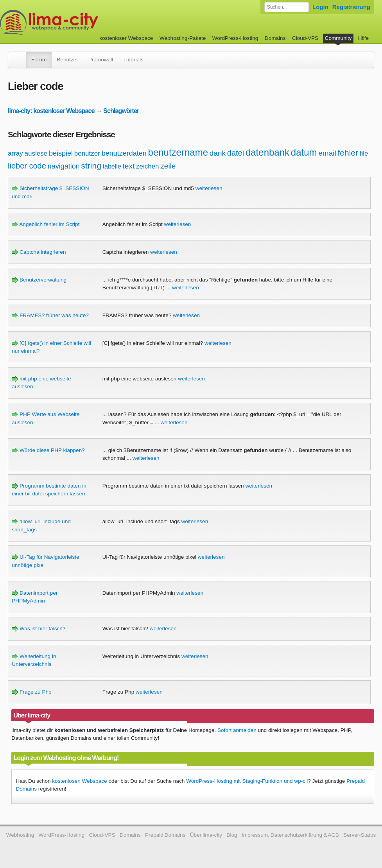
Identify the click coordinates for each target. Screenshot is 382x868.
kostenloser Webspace (126, 38)
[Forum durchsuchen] (287, 7)
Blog (232, 835)
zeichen (148, 166)
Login (320, 7)
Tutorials (133, 60)
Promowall (101, 60)
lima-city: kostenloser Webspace (51, 111)
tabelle (112, 166)
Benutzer (67, 60)
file (364, 153)
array (15, 153)
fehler (348, 153)
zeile (168, 166)
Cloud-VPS (305, 38)
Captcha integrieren (39, 252)
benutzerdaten (124, 153)
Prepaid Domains (165, 835)
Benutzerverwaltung (39, 280)
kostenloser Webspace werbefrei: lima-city (78, 22)
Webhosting (20, 835)
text (129, 166)
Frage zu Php (31, 692)
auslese (36, 153)
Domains (275, 38)
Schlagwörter (121, 111)
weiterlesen (209, 188)
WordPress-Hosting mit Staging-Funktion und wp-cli (247, 781)
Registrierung (351, 7)
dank (218, 153)
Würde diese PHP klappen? (48, 450)
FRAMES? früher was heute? (50, 315)
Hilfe (363, 38)
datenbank (267, 152)
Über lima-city (206, 835)
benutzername (178, 152)
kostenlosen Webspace (79, 781)
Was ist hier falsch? (39, 629)
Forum (39, 60)
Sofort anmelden (237, 730)
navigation (64, 166)
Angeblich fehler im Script (46, 224)
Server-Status (360, 835)
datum (304, 152)
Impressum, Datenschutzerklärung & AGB (290, 835)
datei (236, 153)
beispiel (61, 153)
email (327, 153)
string (91, 166)
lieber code (27, 166)
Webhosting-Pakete (183, 38)
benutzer (87, 153)
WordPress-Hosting (235, 38)
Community (338, 38)
